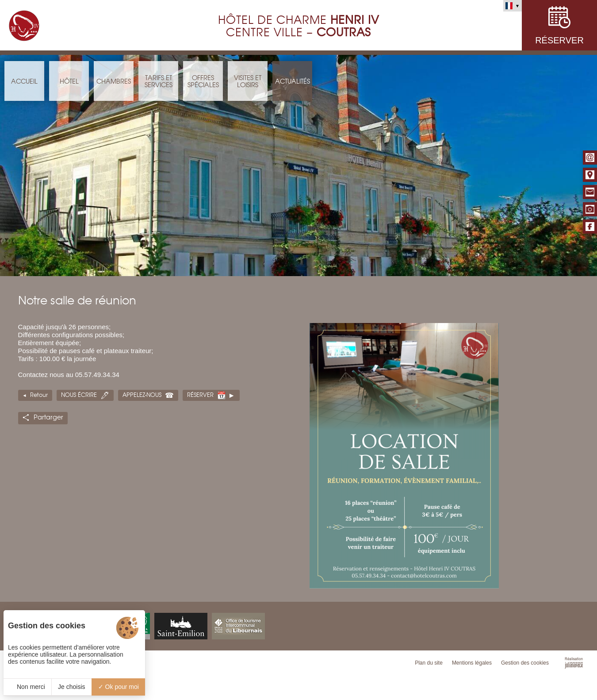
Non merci (27, 687)
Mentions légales (472, 663)
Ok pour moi (119, 687)
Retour (39, 395)
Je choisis (71, 687)
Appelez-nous (142, 395)
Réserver (200, 395)
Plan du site (429, 663)
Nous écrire (79, 395)
